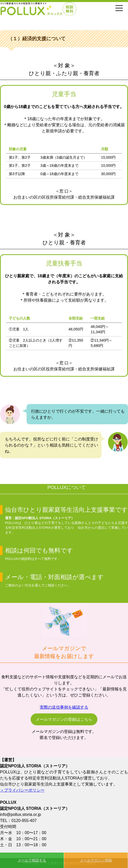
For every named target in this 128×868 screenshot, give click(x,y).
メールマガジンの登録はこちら (64, 719)
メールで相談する (32, 860)
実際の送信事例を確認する (64, 707)
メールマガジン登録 (96, 860)
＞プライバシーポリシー (22, 790)
